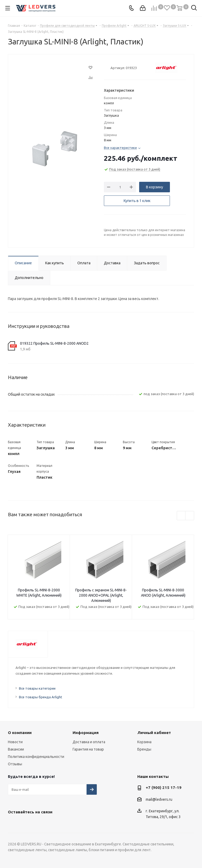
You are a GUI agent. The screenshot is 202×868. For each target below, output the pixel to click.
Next (190, 516)
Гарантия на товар (88, 749)
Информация (86, 733)
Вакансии (16, 749)
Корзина (144, 742)
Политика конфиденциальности (36, 757)
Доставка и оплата (89, 742)
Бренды (144, 749)
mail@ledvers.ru (159, 799)
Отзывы (15, 764)
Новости (15, 742)
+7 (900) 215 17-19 (164, 787)
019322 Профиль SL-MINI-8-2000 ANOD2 (54, 343)
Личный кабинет (154, 733)
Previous (181, 516)
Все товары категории (37, 688)
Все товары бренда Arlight (41, 697)
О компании (20, 733)
